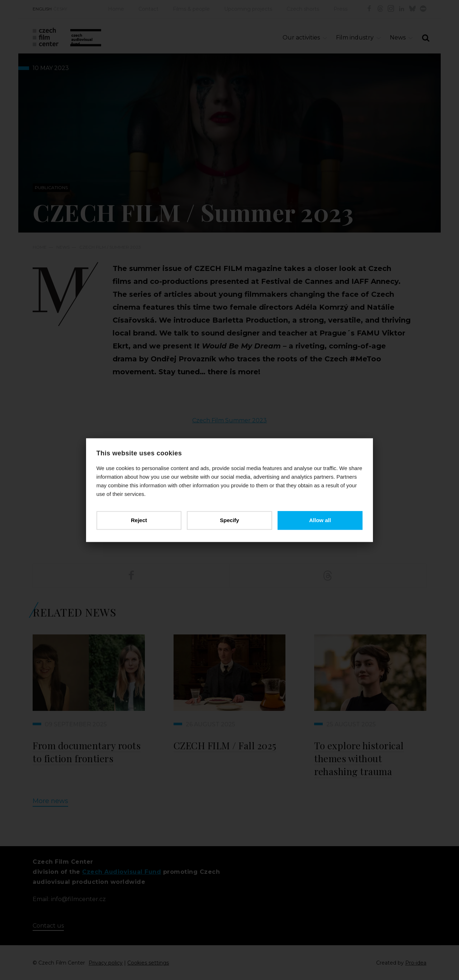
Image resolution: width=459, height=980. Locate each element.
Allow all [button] (320, 520)
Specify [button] (229, 520)
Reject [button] (139, 520)
